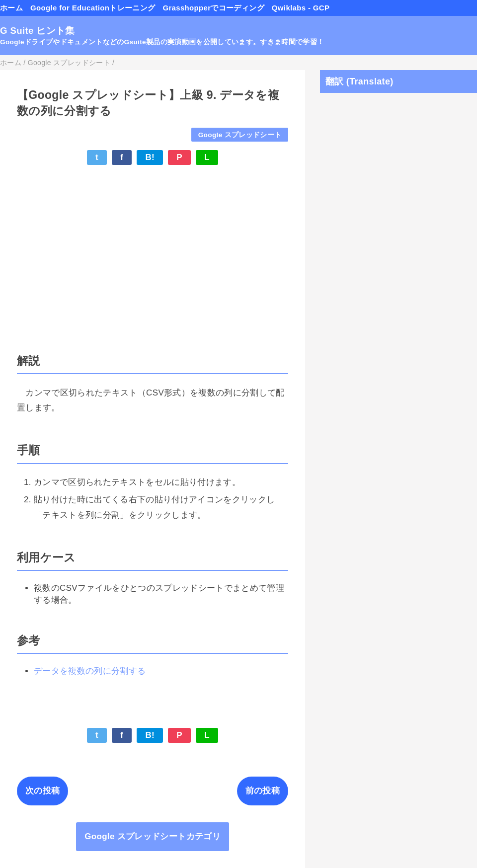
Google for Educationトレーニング (93, 8)
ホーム (11, 8)
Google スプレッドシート (240, 135)
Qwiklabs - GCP (301, 8)
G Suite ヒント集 (38, 31)
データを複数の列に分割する (90, 671)
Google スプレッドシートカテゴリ (153, 836)
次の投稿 (42, 791)
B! (150, 157)
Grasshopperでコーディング (213, 8)
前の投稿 (263, 791)
